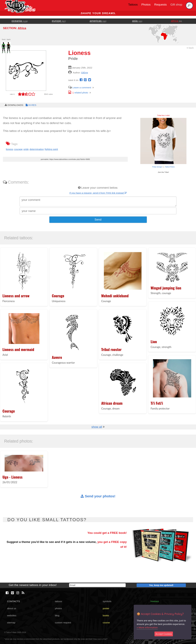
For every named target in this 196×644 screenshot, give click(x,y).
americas (98, 21)
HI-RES (31, 105)
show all (97, 427)
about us (12, 608)
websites (12, 615)
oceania (20, 21)
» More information (147, 627)
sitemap (11, 623)
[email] (97, 585)
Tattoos (133, 5)
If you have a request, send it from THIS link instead (98, 193)
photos (58, 608)
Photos (146, 5)
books (106, 615)
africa (176, 21)
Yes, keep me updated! (161, 585)
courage (18, 149)
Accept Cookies (164, 634)
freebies (155, 601)
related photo (78, 93)
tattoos (58, 601)
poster (106, 608)
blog (57, 615)
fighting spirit (51, 149)
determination (37, 149)
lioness (10, 149)
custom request (63, 623)
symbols (107, 601)
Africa (22, 28)
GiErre (84, 73)
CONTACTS (13, 601)
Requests (161, 5)
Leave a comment (80, 87)
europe (59, 21)
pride (26, 149)
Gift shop (176, 5)
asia (137, 21)
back (190, 48)
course (106, 623)
